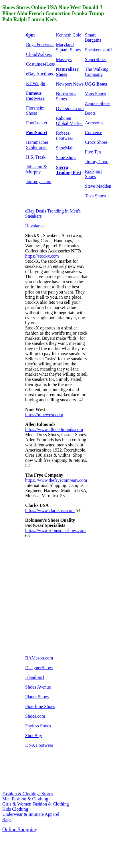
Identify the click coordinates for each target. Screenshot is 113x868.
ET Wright (36, 83)
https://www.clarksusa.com (50, 510)
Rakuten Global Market (69, 121)
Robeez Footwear (64, 136)
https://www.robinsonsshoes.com (55, 530)
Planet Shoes (37, 697)
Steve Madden (98, 186)
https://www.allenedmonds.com (54, 429)
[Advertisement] (54, 596)
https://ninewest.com (44, 415)
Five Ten (93, 152)
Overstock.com (70, 109)
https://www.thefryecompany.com (56, 480)
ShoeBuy (34, 736)
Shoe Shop (66, 158)
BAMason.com (39, 658)
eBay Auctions (39, 74)
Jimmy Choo (97, 162)
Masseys (64, 59)
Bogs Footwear (40, 45)
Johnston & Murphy (36, 169)
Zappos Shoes (98, 103)
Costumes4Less (40, 64)
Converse (94, 132)
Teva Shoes (95, 196)
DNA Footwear (39, 745)
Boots (90, 113)
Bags (7, 819)
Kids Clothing (15, 809)
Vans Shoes (95, 94)
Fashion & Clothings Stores (28, 794)
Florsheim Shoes (35, 111)
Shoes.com (35, 716)
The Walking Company (97, 72)
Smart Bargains (93, 38)
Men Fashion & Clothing (25, 799)
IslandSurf (35, 677)
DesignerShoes (39, 668)
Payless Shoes (38, 726)
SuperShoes (96, 59)
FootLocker (37, 123)
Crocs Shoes (96, 142)
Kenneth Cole (68, 35)
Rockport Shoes (94, 174)
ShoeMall (65, 148)
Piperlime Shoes (40, 706)
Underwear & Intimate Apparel (31, 814)
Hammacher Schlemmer (37, 145)
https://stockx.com (42, 256)
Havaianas (35, 226)
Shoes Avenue (38, 687)
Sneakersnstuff (99, 50)
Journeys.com (39, 182)
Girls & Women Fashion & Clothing (36, 804)
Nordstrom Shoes (66, 96)
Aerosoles (94, 123)
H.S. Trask (36, 157)
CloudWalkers (39, 54)
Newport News (70, 84)
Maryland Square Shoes (68, 47)
